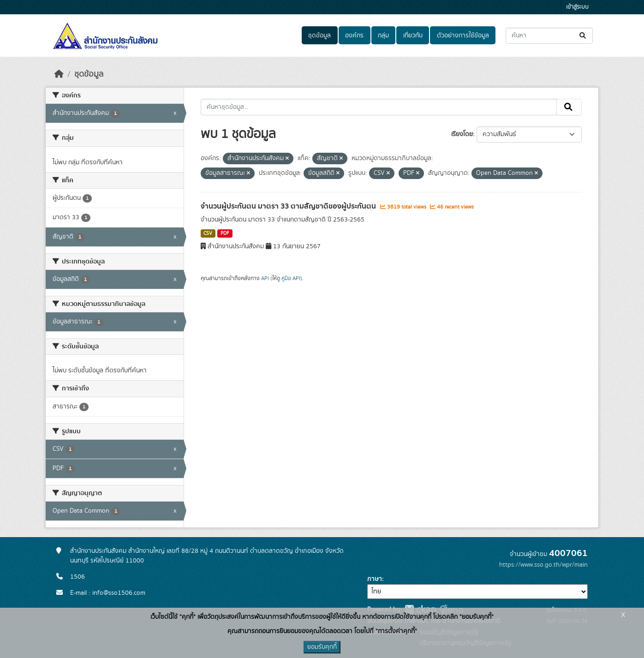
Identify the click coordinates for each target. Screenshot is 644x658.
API (265, 278)
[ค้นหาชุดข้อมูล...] (549, 36)
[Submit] (583, 36)
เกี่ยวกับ (413, 36)
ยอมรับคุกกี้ (322, 647)
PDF (225, 233)
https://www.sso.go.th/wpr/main (543, 565)
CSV (208, 233)
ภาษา (375, 579)
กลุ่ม (383, 36)
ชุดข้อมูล (319, 36)
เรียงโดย (462, 134)
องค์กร (354, 36)
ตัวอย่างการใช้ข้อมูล (463, 36)
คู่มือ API (291, 278)
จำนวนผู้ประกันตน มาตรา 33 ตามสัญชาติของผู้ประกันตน (289, 206)
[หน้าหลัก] (59, 74)
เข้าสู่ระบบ (577, 7)
